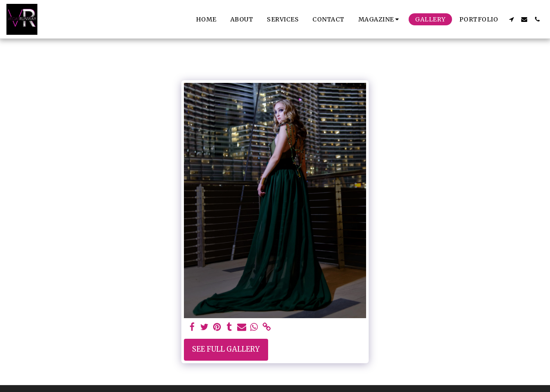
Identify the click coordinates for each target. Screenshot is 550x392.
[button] (380, 19)
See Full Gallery (226, 349)
